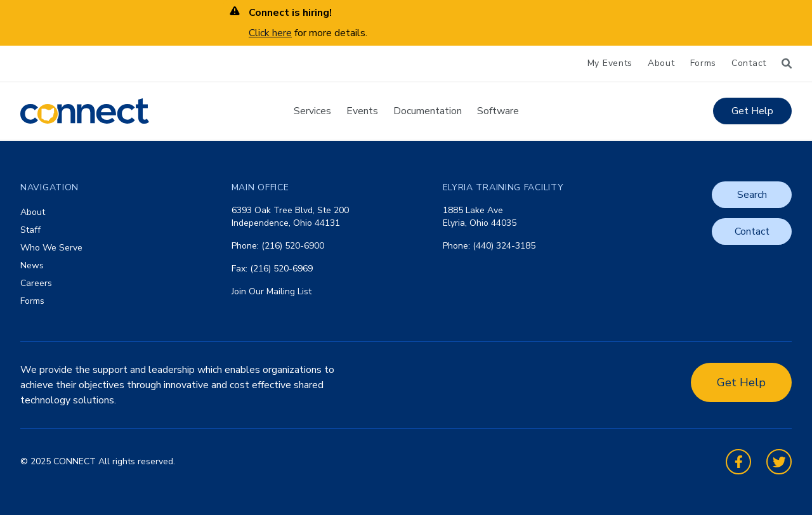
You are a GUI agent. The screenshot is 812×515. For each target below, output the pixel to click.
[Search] (787, 63)
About (661, 63)
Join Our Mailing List (272, 291)
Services (312, 111)
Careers (36, 283)
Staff (30, 230)
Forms (704, 63)
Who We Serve (51, 248)
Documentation (428, 111)
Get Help (752, 111)
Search (752, 195)
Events (362, 111)
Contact (749, 63)
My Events (610, 63)
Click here (270, 33)
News (32, 265)
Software (498, 111)
